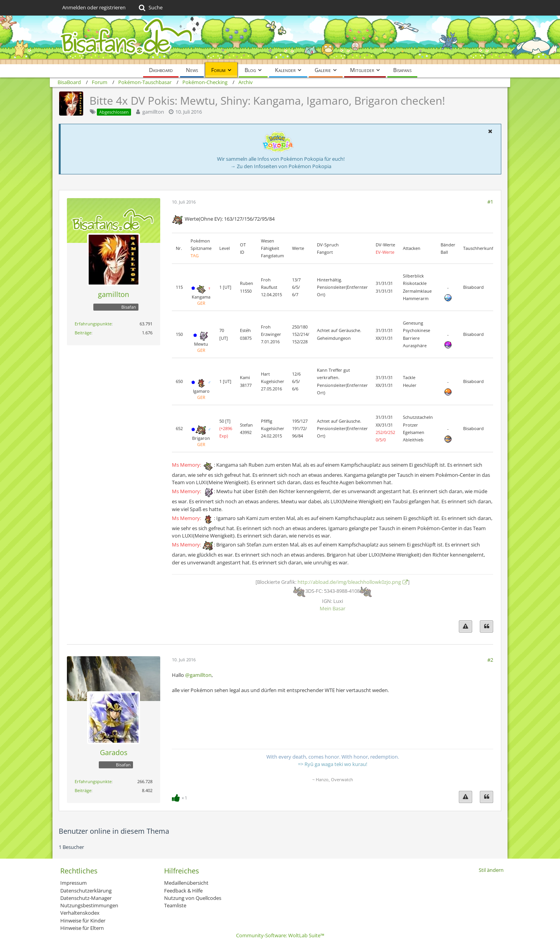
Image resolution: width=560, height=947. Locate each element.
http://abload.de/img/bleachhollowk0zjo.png (349, 582)
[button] (490, 131)
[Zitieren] (486, 626)
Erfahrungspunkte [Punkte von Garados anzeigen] (93, 781)
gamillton (153, 112)
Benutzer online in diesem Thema (114, 831)
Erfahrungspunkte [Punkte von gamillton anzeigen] (93, 324)
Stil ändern (491, 870)
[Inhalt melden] (465, 626)
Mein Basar (332, 608)
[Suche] (150, 8)
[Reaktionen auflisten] (180, 797)
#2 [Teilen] (490, 660)
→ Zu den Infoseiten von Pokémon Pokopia (281, 166)
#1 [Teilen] (490, 202)
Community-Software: (280, 935)
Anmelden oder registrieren (94, 7)
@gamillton (198, 675)
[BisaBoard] (280, 40)
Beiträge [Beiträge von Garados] (83, 790)
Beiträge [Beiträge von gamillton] (83, 333)
